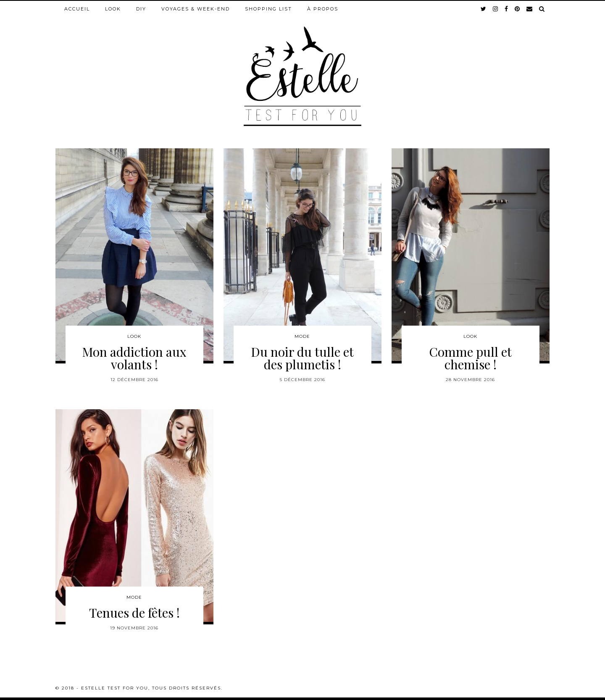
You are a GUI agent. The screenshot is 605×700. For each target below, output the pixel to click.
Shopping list (268, 9)
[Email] (530, 9)
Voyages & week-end (196, 9)
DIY (141, 9)
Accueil (77, 9)
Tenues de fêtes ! (134, 613)
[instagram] (496, 9)
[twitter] (484, 9)
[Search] (542, 9)
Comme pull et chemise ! (470, 358)
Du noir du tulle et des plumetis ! (302, 358)
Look (113, 9)
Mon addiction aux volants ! (134, 358)
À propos (323, 9)
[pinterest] (518, 9)
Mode (302, 336)
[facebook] (507, 9)
